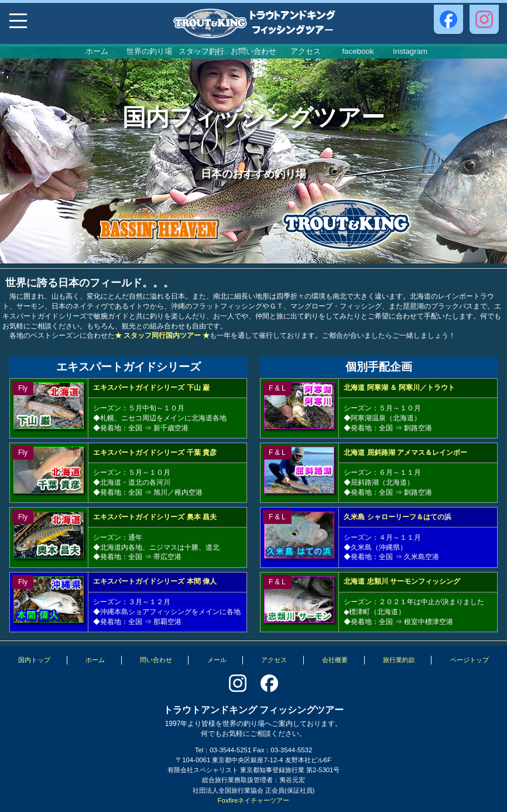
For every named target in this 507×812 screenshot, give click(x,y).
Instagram (410, 51)
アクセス (306, 51)
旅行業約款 (399, 660)
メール (217, 660)
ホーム (97, 51)
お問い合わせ (253, 51)
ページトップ (470, 660)
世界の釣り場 (149, 51)
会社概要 (335, 660)
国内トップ (34, 660)
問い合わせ (156, 660)
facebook (358, 51)
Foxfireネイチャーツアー (254, 800)
